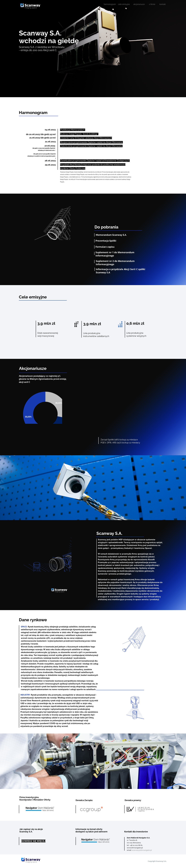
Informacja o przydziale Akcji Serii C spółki (121, 269)
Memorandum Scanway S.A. (111, 235)
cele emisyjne (124, 4)
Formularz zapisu (105, 247)
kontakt (163, 4)
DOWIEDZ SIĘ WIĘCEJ (33, 841)
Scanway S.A (103, 272)
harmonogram (110, 4)
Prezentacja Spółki (106, 241)
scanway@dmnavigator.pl (142, 850)
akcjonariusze (139, 4)
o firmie (152, 4)
